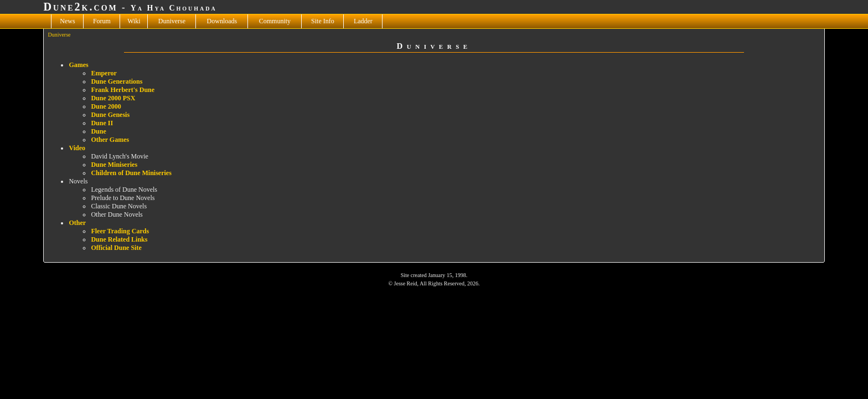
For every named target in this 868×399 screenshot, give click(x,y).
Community (275, 21)
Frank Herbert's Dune (123, 90)
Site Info (323, 21)
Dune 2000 (106, 106)
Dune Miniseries (114, 165)
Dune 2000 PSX (113, 98)
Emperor (104, 73)
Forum (102, 21)
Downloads (222, 21)
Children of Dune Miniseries (131, 173)
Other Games (110, 140)
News (67, 21)
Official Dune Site (116, 248)
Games (78, 65)
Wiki (134, 21)
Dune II (102, 123)
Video (77, 148)
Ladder (363, 21)
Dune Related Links (119, 239)
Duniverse (172, 21)
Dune (98, 131)
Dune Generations (117, 81)
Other (77, 223)
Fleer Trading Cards (120, 231)
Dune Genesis (110, 115)
